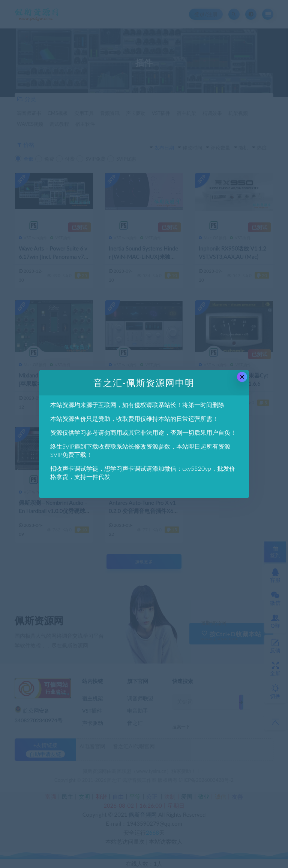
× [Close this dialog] (242, 377)
